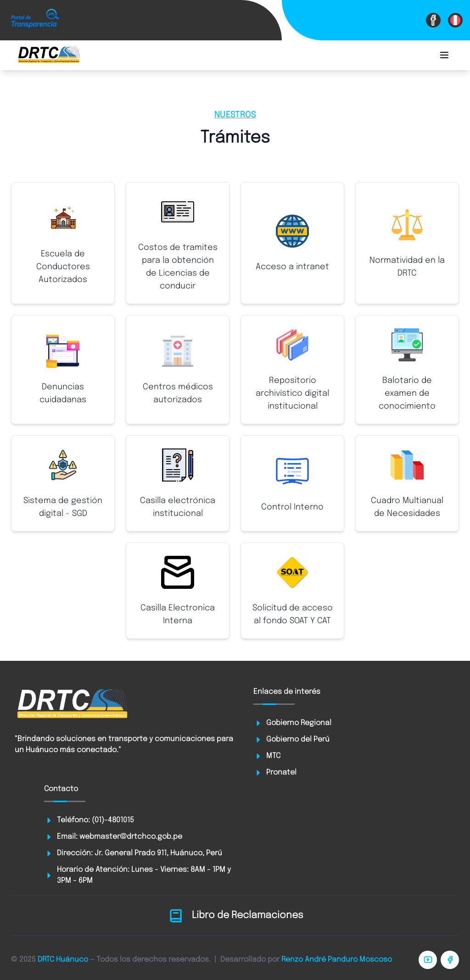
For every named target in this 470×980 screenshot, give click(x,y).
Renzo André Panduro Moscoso (337, 960)
